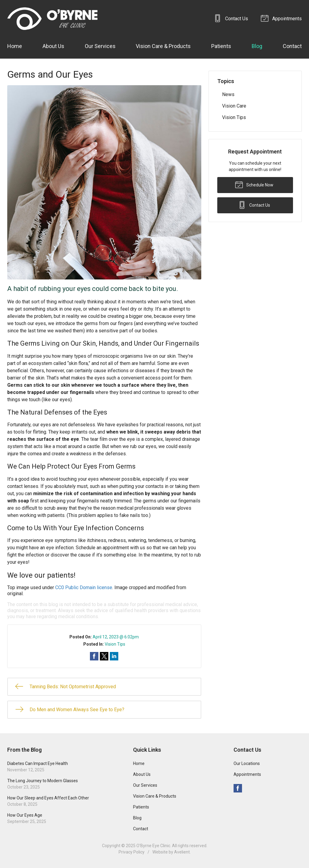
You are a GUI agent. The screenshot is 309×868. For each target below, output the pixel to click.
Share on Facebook (94, 656)
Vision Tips (115, 644)
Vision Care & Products (163, 46)
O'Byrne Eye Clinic (153, 846)
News (228, 94)
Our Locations (247, 763)
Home (15, 46)
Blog (257, 46)
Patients (221, 46)
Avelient (182, 852)
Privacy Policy (132, 852)
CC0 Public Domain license (84, 587)
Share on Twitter (104, 656)
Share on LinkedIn (114, 656)
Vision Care (234, 106)
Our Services (100, 46)
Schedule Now (254, 184)
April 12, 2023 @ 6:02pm (116, 637)
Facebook (238, 788)
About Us (53, 46)
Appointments (282, 18)
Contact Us (232, 18)
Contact (292, 46)
